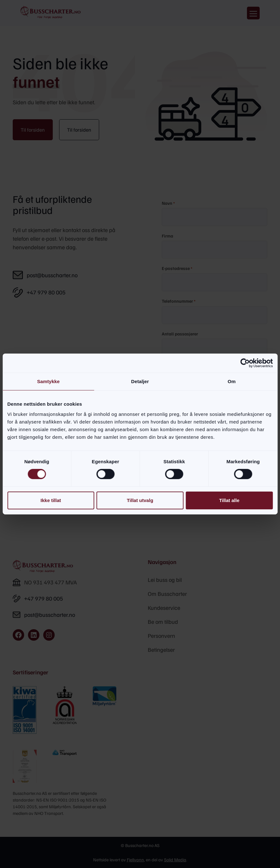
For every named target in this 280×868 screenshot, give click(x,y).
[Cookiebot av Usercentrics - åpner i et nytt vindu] (245, 363)
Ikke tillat (51, 500)
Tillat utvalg (140, 500)
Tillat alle (229, 500)
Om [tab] (232, 381)
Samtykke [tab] (48, 381)
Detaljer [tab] (140, 381)
